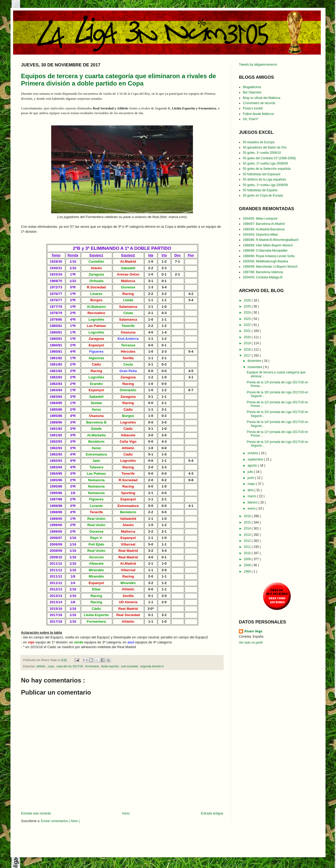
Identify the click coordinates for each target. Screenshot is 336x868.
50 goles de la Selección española (267, 169)
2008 (248, 565)
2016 (248, 516)
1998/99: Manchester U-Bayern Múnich (270, 267)
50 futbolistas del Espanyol (262, 174)
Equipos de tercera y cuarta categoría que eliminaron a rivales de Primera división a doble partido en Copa (119, 80)
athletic (41, 666)
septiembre (256, 459)
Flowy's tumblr (253, 108)
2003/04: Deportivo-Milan (260, 235)
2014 (248, 528)
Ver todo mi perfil (251, 643)
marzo (252, 496)
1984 (248, 571)
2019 (248, 343)
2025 (248, 306)
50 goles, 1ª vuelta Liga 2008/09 (265, 185)
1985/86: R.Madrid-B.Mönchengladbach (271, 240)
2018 (248, 350)
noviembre (255, 367)
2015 (248, 522)
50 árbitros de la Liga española (264, 179)
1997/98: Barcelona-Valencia (263, 272)
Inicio (126, 813)
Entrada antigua (212, 813)
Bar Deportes (252, 92)
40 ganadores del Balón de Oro (265, 147)
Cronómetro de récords (259, 103)
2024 (248, 313)
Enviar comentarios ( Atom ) (60, 821)
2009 (248, 559)
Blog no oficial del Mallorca (262, 98)
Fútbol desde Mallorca (258, 114)
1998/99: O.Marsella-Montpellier (265, 251)
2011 (248, 547)
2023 (248, 319)
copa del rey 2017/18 (70, 666)
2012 (248, 541)
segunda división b (152, 666)
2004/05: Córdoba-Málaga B (263, 277)
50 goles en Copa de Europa (263, 195)
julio (251, 472)
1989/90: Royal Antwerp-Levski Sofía (269, 256)
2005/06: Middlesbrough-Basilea (265, 261)
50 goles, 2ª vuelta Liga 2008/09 (265, 163)
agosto (253, 465)
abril (251, 490)
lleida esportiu (111, 666)
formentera (93, 666)
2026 (248, 300)
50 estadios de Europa (259, 142)
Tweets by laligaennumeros (258, 65)
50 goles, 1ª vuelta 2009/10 (262, 153)
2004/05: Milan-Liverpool (260, 219)
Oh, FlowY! (251, 119)
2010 (248, 553)
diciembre (255, 361)
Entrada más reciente (36, 813)
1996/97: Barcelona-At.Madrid (264, 224)
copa (51, 666)
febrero (253, 502)
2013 (248, 535)
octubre (253, 453)
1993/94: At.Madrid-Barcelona (264, 229)
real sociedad (130, 666)
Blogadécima (252, 87)
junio (251, 478)
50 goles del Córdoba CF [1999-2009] (269, 158)
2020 (248, 337)
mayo (252, 484)
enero (252, 509)
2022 (248, 325)
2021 (248, 331)
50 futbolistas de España (260, 190)
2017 (248, 356)
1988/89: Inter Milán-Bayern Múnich (268, 245)
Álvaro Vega (253, 631)
